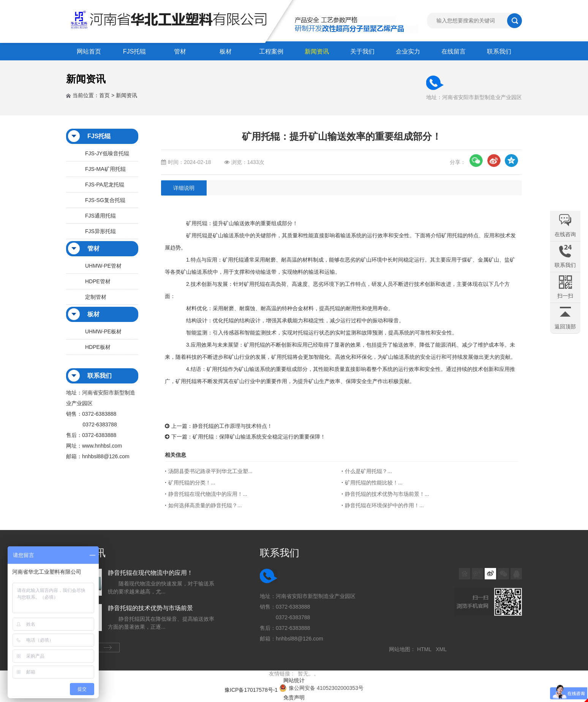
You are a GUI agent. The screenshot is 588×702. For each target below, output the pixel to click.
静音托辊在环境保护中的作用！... (384, 505)
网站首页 (89, 51)
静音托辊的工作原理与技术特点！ (232, 426)
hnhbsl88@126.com (106, 456)
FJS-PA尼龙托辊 (105, 185)
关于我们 (362, 51)
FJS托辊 (134, 51)
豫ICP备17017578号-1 (251, 690)
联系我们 (499, 51)
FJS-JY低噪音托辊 (107, 153)
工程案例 (271, 51)
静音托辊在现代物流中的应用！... (208, 494)
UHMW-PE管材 (103, 266)
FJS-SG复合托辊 (105, 200)
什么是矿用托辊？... (368, 471)
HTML (426, 649)
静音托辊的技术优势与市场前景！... (387, 494)
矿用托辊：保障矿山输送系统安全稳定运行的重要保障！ (259, 437)
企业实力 (408, 51)
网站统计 (294, 680)
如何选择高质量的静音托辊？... (205, 505)
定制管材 (96, 297)
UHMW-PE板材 (103, 331)
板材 (226, 51)
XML (443, 649)
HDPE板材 (98, 347)
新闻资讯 (317, 51)
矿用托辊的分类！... (192, 483)
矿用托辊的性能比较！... (374, 483)
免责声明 (294, 697)
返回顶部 (565, 327)
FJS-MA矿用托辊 (105, 169)
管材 (180, 51)
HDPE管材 (98, 281)
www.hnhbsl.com (102, 446)
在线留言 (454, 51)
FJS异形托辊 (100, 231)
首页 (104, 95)
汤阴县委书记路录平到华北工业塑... (210, 471)
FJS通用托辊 (100, 216)
